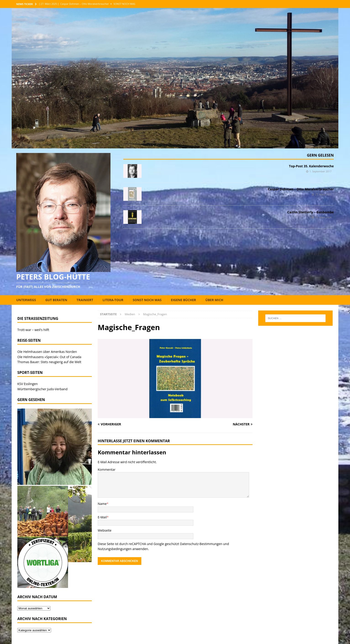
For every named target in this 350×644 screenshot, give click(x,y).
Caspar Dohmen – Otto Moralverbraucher (301, 189)
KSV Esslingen (28, 384)
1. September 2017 (320, 171)
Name (102, 504)
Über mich (214, 300)
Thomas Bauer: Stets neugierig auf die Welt (49, 362)
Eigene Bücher (184, 300)
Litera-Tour (113, 300)
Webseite (105, 530)
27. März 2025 (323, 194)
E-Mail (102, 517)
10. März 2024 (323, 217)
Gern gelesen (320, 155)
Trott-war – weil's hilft (33, 330)
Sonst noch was (147, 300)
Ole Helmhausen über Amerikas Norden (47, 352)
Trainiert (85, 300)
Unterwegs (26, 300)
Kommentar (107, 469)
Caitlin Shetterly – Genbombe (311, 212)
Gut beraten (56, 300)
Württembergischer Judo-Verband (42, 389)
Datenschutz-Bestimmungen (201, 544)
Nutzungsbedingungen (115, 549)
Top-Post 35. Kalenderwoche (311, 166)
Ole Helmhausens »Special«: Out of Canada (49, 357)
